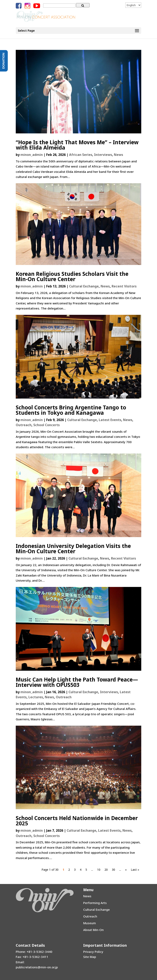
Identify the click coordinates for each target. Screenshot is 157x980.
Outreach (24, 425)
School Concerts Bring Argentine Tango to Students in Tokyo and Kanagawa (71, 410)
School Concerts (47, 425)
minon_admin (32, 155)
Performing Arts (95, 903)
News (118, 155)
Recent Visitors (124, 286)
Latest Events (110, 420)
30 (113, 870)
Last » (135, 870)
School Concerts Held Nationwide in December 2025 (77, 821)
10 (99, 870)
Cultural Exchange (84, 286)
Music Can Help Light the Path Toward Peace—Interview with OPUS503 (77, 682)
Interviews (103, 155)
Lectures (36, 697)
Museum (90, 923)
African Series (81, 155)
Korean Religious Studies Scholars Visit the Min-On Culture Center (72, 276)
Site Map (90, 957)
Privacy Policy (93, 952)
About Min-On (93, 930)
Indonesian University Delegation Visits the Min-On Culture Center (73, 549)
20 (106, 870)
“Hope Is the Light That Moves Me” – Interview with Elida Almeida (77, 145)
